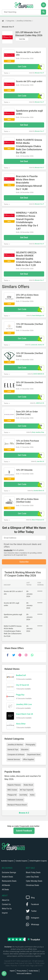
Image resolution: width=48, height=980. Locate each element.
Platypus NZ (12, 795)
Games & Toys (13, 749)
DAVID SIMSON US (39, 374)
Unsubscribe (8, 550)
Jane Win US (40, 461)
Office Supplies (28, 759)
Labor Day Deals (32, 877)
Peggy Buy (20, 695)
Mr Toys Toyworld (26, 790)
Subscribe (24, 562)
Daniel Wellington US (38, 316)
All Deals (5, 890)
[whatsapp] (32, 655)
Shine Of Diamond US (38, 520)
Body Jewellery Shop (38, 432)
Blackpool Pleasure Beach (17, 805)
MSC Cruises (12, 790)
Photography (30, 745)
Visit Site (22, 39)
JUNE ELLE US (40, 403)
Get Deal (24, 125)
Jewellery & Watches (24, 21)
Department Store (34, 755)
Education (25, 749)
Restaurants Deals (9, 881)
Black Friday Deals (33, 872)
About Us (6, 900)
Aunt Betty (23, 795)
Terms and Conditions (24, 974)
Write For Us (7, 909)
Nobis (32, 795)
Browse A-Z (24, 813)
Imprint (5, 913)
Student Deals (7, 877)
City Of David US (22, 685)
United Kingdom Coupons (38, 861)
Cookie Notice (33, 971)
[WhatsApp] (5, 974)
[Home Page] (4, 21)
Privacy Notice (22, 971)
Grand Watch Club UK (25, 714)
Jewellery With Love (24, 704)
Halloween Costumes (15, 800)
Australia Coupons (7, 861)
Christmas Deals (33, 885)
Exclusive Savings (9, 872)
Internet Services (14, 759)
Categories (10, 21)
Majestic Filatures (14, 785)
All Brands (6, 885)
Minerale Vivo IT (8, 27)
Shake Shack (28, 785)
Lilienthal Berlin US (39, 491)
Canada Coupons (21, 861)
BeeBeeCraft (21, 675)
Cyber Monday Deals (34, 881)
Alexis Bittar (21, 724)
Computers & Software (16, 755)
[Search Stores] (44, 12)
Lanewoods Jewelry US (37, 345)
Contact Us (6, 904)
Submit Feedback (24, 831)
